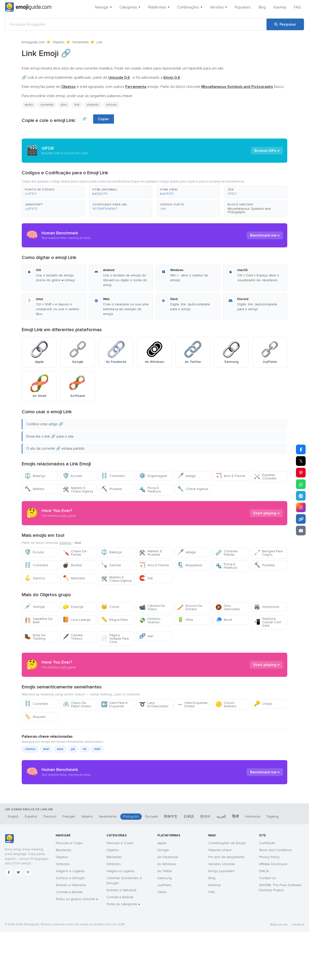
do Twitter (165, 919)
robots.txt (298, 973)
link (77, 105)
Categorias (130, 7)
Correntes (113, 476)
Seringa (35, 607)
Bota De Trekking (35, 637)
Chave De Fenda (75, 553)
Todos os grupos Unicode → (77, 947)
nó (85, 749)
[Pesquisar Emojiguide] (136, 24)
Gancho (35, 578)
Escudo (72, 476)
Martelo (34, 489)
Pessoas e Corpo (69, 891)
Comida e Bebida (69, 940)
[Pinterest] (28, 921)
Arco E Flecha (230, 476)
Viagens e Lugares (70, 919)
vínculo (111, 105)
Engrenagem (153, 476)
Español (31, 865)
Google (163, 898)
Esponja (73, 607)
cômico (30, 749)
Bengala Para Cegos (268, 553)
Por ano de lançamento (226, 905)
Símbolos (63, 912)
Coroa (110, 607)
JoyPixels (164, 933)
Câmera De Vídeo (152, 607)
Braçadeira (190, 565)
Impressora (266, 607)
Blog (262, 7)
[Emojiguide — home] (28, 7)
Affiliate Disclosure (273, 912)
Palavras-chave (220, 898)
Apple (162, 891)
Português (131, 865)
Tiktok (162, 940)
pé (73, 749)
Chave (263, 704)
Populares (243, 7)
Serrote (111, 565)
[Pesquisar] (285, 24)
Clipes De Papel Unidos (77, 704)
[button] (53, 192)
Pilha (185, 620)
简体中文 (171, 865)
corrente (47, 105)
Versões (218, 7)
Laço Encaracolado (154, 704)
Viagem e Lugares (120, 919)
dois (64, 105)
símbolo (93, 105)
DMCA (264, 919)
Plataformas (159, 7)
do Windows (167, 912)
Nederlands (108, 865)
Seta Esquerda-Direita (193, 704)
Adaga (186, 476)
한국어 (205, 865)
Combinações (190, 7)
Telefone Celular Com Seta (267, 622)
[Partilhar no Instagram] (301, 507)
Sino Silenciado (228, 607)
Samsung (165, 926)
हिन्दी (235, 865)
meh (97, 749)
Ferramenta (81, 42)
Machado (74, 578)
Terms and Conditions (276, 898)
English (13, 865)
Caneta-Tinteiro (73, 637)
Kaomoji (280, 7)
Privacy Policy (269, 905)
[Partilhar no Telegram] (301, 496)
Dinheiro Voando (150, 620)
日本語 (189, 865)
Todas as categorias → (123, 952)
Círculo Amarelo (226, 704)
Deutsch (50, 865)
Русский (151, 865)
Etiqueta (35, 717)
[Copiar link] (301, 519)
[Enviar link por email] (301, 531)
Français (69, 865)
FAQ (297, 7)
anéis (29, 105)
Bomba (72, 565)
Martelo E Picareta (151, 553)
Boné (224, 620)
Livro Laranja (76, 620)
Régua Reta (114, 620)
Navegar (103, 7)
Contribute (267, 891)
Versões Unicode (222, 912)
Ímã (146, 578)
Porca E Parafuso (150, 490)
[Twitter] (18, 921)
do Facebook (168, 905)
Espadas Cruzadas (265, 477)
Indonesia (253, 865)
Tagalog (273, 865)
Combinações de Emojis (227, 891)
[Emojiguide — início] (9, 887)
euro (60, 749)
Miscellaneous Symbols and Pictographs (249, 210)
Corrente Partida (226, 553)
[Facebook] (9, 921)
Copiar (104, 119)
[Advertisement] (154, 826)
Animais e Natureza (71, 933)
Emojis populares (221, 919)
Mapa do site (279, 973)
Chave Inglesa (193, 489)
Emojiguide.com (33, 42)
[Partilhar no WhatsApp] (301, 484)
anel (46, 749)
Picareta (111, 489)
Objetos (59, 42)
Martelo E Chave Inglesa (78, 490)
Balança (35, 476)
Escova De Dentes (190, 607)
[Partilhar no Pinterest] (301, 473)
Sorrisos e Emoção (70, 926)
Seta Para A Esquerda (114, 704)
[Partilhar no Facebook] (301, 449)
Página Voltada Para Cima (115, 639)
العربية (221, 865)
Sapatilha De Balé (39, 620)
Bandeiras (63, 898)
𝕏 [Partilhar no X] (301, 461)
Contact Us (267, 926)
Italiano (87, 865)
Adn (146, 636)
